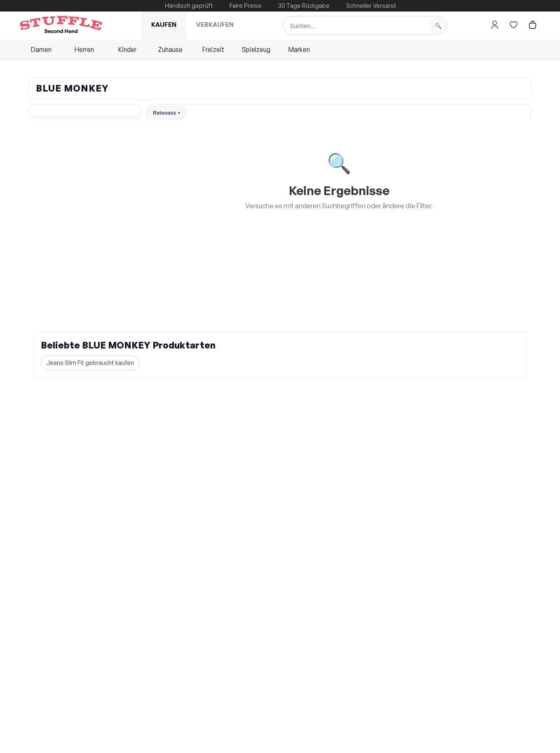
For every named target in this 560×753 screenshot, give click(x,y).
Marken (299, 49)
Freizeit (213, 49)
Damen (41, 49)
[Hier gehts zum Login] (494, 25)
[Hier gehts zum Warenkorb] (532, 25)
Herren (84, 49)
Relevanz (166, 113)
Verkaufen (215, 25)
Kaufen (164, 25)
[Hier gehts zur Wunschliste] (513, 25)
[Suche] (365, 26)
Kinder (127, 49)
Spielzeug (256, 49)
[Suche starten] (438, 26)
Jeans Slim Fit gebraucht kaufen (90, 363)
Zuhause (170, 49)
